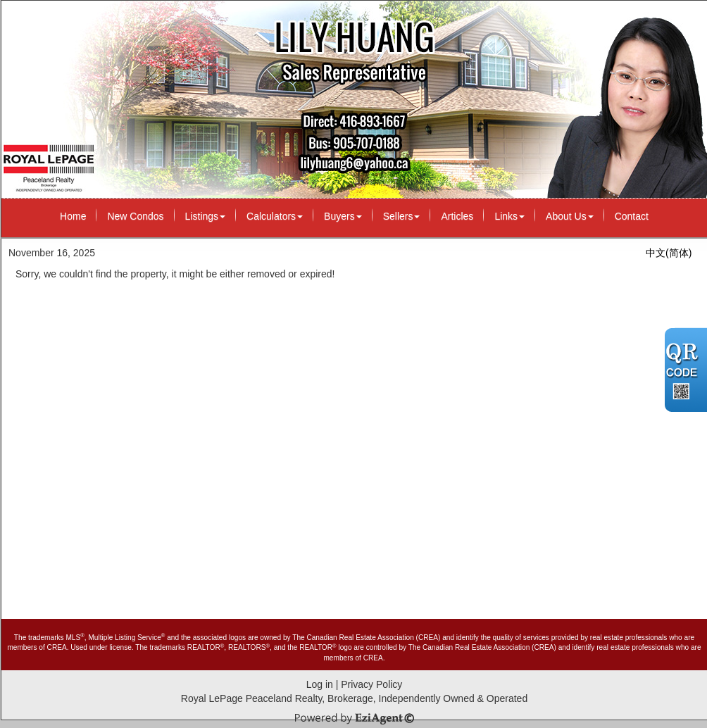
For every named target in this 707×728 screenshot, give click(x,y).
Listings (205, 216)
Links (509, 216)
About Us (570, 216)
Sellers (402, 216)
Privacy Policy (371, 684)
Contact (632, 216)
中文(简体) (669, 253)
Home (73, 216)
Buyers (343, 216)
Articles (457, 216)
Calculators (275, 216)
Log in (320, 684)
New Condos (135, 216)
